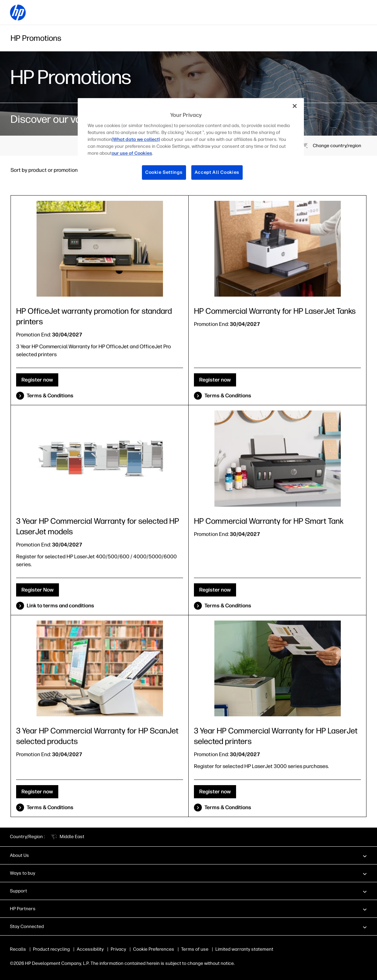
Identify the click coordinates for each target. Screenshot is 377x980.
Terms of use (195, 949)
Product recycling (51, 949)
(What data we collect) (136, 139)
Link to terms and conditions (60, 606)
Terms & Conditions (50, 396)
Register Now (38, 590)
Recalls (18, 949)
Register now (37, 380)
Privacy (118, 949)
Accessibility (90, 949)
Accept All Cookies (217, 172)
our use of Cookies (132, 153)
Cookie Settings (164, 172)
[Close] (295, 106)
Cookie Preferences (154, 949)
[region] (191, 144)
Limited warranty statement (244, 949)
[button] (188, 855)
